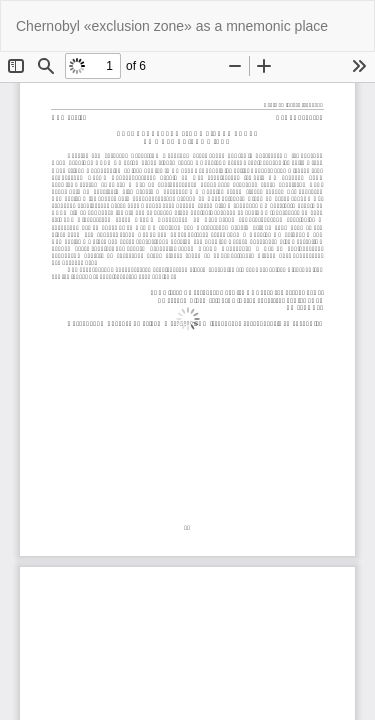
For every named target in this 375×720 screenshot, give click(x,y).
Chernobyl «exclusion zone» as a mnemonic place (172, 26)
